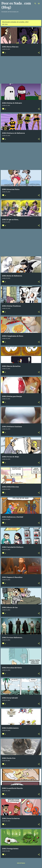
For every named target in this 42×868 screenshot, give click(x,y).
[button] (39, 53)
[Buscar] (35, 4)
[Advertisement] (21, 70)
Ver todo (5, 24)
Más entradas (21, 863)
